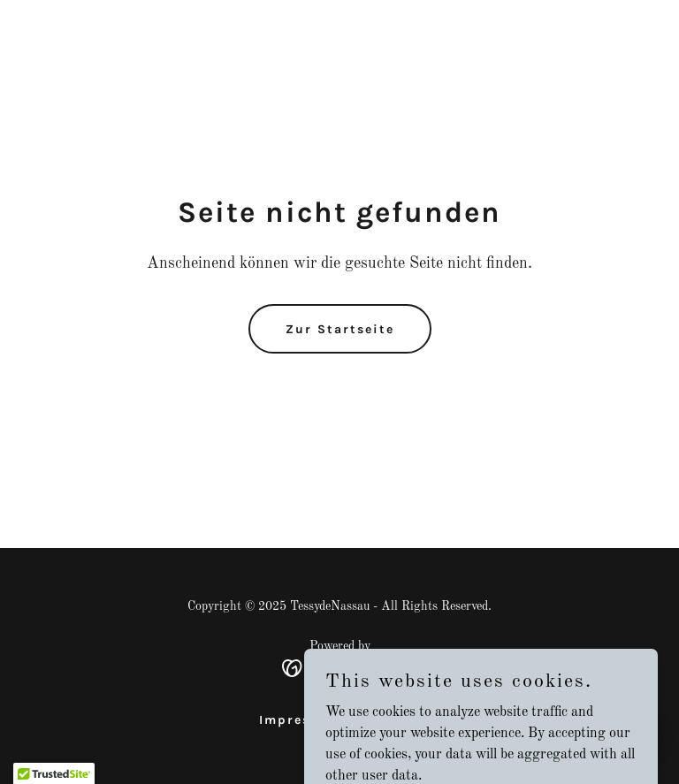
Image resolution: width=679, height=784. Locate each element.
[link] (340, 668)
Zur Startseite (340, 329)
